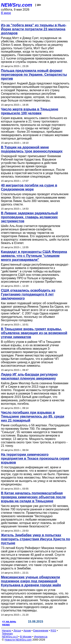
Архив (27, 631)
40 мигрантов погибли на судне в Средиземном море (29, 187)
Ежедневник (41, 631)
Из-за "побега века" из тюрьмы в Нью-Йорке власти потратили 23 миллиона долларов (34, 29)
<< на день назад (9, 623)
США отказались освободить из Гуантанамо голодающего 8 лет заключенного (28, 294)
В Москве (26, 637)
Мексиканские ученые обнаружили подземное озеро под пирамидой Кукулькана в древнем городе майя (31, 581)
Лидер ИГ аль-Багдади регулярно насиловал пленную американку (29, 376)
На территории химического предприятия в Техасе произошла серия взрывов (35, 458)
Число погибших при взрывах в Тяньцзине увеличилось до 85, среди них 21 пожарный (33, 416)
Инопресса (41, 637)
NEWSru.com (17, 5)
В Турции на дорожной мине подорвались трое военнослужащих (32, 149)
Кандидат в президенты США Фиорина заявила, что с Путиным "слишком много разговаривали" (34, 256)
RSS (53, 631)
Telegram (7, 634)
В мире (6, 13)
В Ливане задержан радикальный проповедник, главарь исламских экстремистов (29, 217)
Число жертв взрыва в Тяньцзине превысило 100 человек (30, 111)
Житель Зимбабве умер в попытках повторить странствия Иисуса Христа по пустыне (35, 539)
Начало (7, 631)
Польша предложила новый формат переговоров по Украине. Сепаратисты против (34, 75)
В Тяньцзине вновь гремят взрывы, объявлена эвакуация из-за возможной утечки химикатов (34, 333)
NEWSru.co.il (10, 637)
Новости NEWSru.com (18, 640)
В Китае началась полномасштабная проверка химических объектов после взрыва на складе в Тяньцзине (33, 497)
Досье (17, 631)
